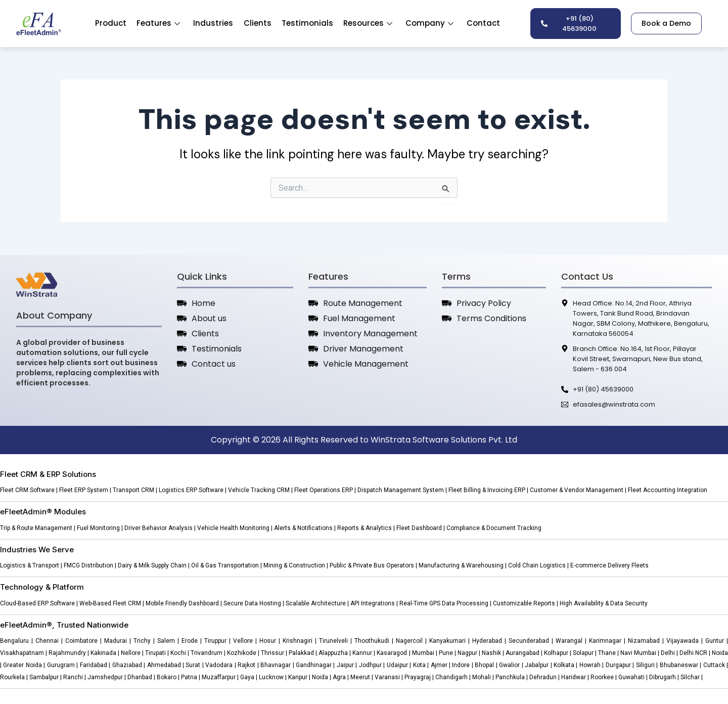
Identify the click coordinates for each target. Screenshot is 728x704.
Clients (258, 23)
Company (429, 23)
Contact (483, 23)
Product (111, 23)
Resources (368, 23)
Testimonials (307, 23)
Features (159, 23)
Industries (214, 23)
